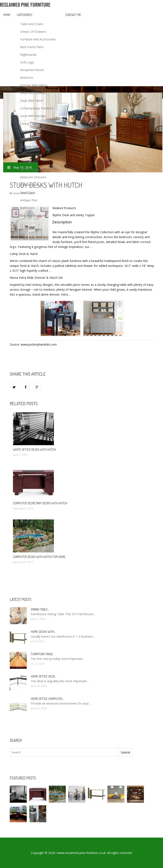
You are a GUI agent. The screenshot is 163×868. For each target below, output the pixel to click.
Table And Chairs (32, 24)
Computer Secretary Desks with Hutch (40, 503)
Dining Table (29, 124)
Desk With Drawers (33, 93)
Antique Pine (29, 200)
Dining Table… (40, 609)
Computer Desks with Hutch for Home (39, 557)
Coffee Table (29, 162)
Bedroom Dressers (33, 177)
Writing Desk (29, 139)
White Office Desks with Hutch (34, 450)
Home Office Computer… (47, 699)
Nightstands (28, 55)
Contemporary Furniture (37, 108)
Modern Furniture (32, 169)
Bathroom (27, 208)
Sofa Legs (27, 62)
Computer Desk (31, 154)
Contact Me (73, 15)
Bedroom (27, 78)
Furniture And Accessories (38, 39)
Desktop (26, 131)
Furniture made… (43, 654)
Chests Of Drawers (33, 32)
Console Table (30, 147)
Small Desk (28, 192)
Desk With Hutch (32, 101)
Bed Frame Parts (32, 47)
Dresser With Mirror (34, 85)
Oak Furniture (30, 185)
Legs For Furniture (33, 215)
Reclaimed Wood (32, 70)
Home (7, 15)
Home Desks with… (43, 632)
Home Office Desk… (44, 676)
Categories (25, 15)
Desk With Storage (33, 116)
